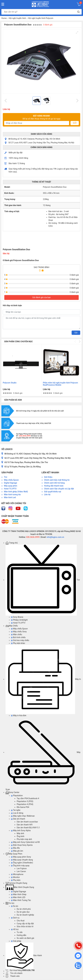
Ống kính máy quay (20, 866)
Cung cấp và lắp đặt (25, 924)
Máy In (43, 679)
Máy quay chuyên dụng (22, 860)
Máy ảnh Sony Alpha (21, 830)
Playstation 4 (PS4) (25, 804)
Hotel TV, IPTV (18, 623)
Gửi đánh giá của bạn (42, 297)
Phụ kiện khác (18, 643)
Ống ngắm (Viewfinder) (22, 863)
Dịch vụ (15, 918)
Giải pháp (16, 941)
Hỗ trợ (15, 929)
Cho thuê (21, 921)
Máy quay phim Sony (21, 857)
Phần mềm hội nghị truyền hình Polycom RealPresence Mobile (60, 384)
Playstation (17, 796)
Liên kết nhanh (50, 473)
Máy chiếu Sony (19, 632)
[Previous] (6, 101)
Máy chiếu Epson (19, 629)
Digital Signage (19, 892)
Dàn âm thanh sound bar (27, 822)
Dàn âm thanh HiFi (25, 825)
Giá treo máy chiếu (20, 640)
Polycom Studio (10, 383)
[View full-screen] (77, 32)
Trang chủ (12, 543)
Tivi (43, 580)
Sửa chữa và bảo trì (25, 926)
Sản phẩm (7, 473)
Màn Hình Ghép (19, 894)
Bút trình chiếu (18, 637)
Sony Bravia (17, 617)
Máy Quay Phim (14, 854)
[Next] (77, 101)
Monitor (15, 877)
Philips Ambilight (19, 620)
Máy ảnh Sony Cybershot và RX (25, 842)
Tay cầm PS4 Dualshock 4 (28, 798)
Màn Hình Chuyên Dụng (20, 887)
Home (4, 18)
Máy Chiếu (12, 626)
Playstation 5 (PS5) (25, 801)
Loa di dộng (17, 813)
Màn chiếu (17, 634)
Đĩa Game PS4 (23, 807)
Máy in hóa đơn (19, 715)
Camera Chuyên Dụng (16, 883)
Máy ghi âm (17, 851)
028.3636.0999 (33, 537)
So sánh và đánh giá (25, 938)
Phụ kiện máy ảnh (24, 839)
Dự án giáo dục (23, 912)
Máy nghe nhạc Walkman (23, 816)
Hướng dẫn (21, 935)
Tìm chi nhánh (14, 973)
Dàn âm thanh (18, 819)
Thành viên (13, 976)
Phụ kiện (16, 880)
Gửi (75, 123)
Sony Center (12, 792)
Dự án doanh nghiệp (25, 915)
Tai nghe (16, 810)
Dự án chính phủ (24, 909)
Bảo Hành (24, 955)
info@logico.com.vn (55, 537)
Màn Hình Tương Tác (21, 900)
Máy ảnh (20, 833)
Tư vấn (20, 932)
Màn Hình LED (18, 897)
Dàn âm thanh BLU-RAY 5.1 (28, 828)
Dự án (15, 906)
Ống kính (21, 836)
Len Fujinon (22, 868)
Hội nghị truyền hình (17, 18)
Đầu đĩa (15, 848)
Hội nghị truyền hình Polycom (41, 18)
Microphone (17, 874)
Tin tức (10, 903)
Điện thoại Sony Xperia (22, 845)
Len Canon (21, 871)
